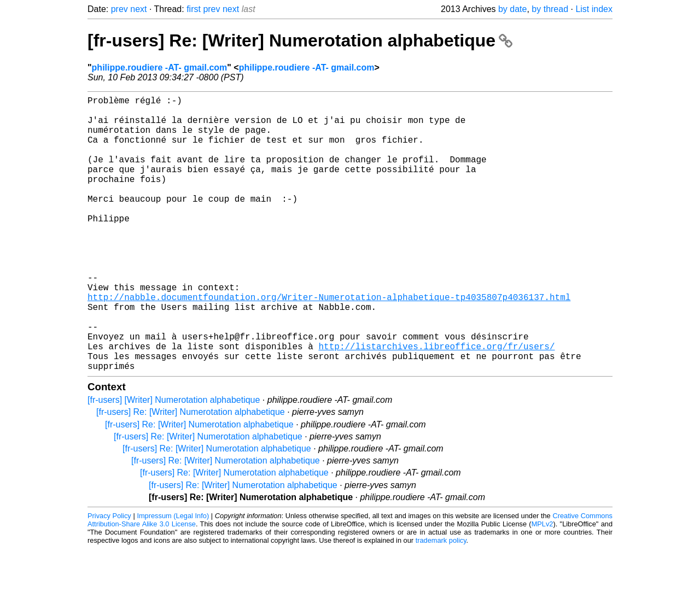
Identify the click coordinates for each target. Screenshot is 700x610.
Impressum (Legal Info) (173, 577)
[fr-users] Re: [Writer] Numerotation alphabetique (300, 40)
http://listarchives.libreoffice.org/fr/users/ (436, 403)
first (194, 9)
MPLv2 (542, 585)
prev (119, 9)
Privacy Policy (109, 577)
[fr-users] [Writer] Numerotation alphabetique (174, 461)
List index (594, 9)
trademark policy (441, 602)
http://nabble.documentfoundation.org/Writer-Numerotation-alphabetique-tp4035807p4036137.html (329, 343)
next (138, 9)
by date (512, 9)
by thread (550, 9)
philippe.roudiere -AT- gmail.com (160, 68)
